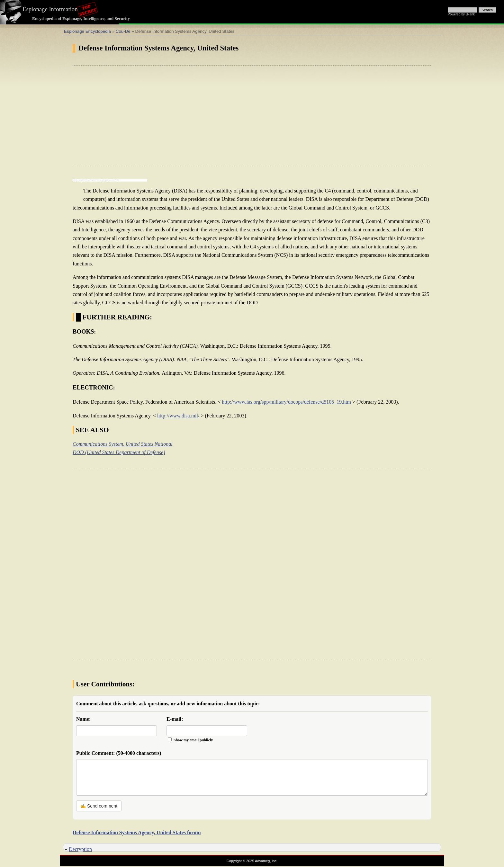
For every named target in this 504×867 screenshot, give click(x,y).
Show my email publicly (193, 740)
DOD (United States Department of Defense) (119, 452)
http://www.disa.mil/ (179, 416)
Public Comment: (119, 753)
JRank (470, 14)
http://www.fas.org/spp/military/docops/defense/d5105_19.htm (287, 402)
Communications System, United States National (123, 444)
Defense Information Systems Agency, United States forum (137, 832)
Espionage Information (50, 9)
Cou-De (123, 31)
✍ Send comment (99, 806)
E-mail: (175, 719)
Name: (83, 719)
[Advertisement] (252, 116)
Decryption (80, 849)
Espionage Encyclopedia (87, 31)
